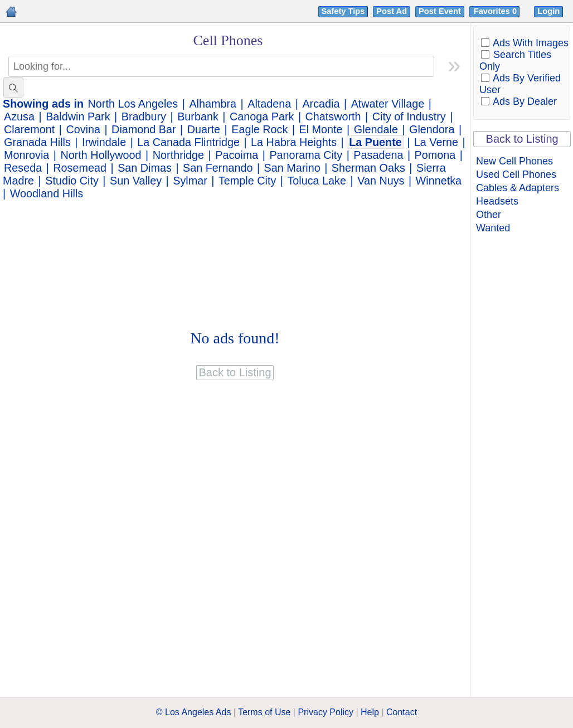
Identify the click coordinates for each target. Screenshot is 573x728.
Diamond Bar (144, 129)
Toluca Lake (317, 181)
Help (370, 712)
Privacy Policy (326, 712)
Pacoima (237, 155)
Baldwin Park (78, 117)
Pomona (435, 155)
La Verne (436, 142)
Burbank (198, 117)
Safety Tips (343, 11)
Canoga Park (262, 117)
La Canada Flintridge (188, 142)
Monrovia (26, 155)
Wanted (493, 228)
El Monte (321, 129)
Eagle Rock (259, 129)
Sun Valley (136, 181)
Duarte (204, 129)
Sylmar (190, 181)
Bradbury (144, 117)
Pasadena (378, 155)
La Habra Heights (294, 142)
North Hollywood (101, 155)
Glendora (432, 129)
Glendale (376, 129)
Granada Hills (37, 142)
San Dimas (145, 168)
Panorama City (306, 155)
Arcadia (321, 104)
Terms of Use (264, 712)
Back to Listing (522, 139)
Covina (83, 129)
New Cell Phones (514, 161)
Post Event (440, 11)
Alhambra (213, 104)
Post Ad (392, 11)
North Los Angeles (133, 104)
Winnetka (439, 181)
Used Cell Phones (516, 174)
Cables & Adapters (518, 188)
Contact (402, 712)
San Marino (292, 168)
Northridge (178, 155)
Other (489, 215)
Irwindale (104, 142)
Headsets (497, 201)
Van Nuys (381, 181)
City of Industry (409, 117)
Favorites (496, 11)
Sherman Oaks (368, 168)
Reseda (23, 168)
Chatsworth (333, 117)
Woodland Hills (47, 193)
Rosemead (80, 168)
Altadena (269, 104)
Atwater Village (388, 104)
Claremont (29, 129)
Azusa (19, 117)
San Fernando (218, 168)
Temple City (247, 181)
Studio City (72, 181)
